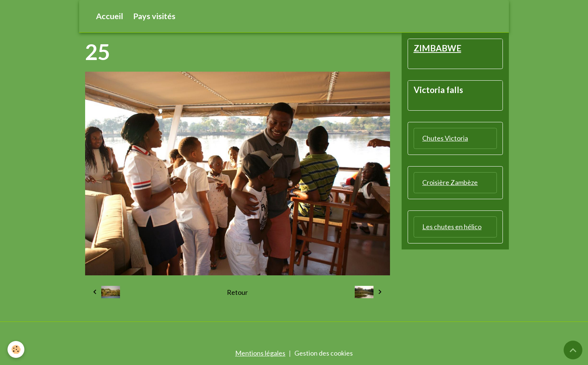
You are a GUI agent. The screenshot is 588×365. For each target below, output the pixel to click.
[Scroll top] (573, 350)
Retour (237, 292)
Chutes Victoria (445, 138)
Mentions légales (260, 353)
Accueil (109, 16)
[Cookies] (16, 349)
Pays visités (154, 16)
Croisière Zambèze (450, 182)
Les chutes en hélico (452, 227)
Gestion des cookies (324, 353)
